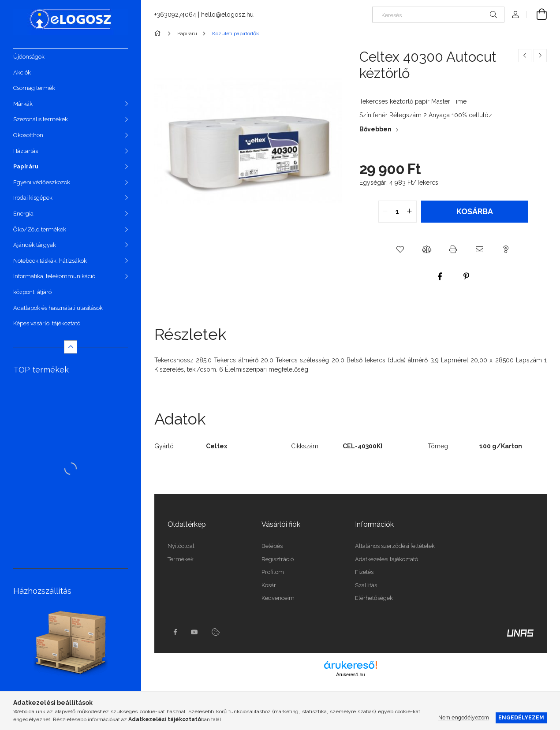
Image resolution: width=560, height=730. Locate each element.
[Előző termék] (525, 56)
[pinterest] (467, 276)
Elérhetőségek (374, 598)
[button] (400, 250)
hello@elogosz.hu (227, 15)
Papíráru (26, 166)
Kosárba (475, 211)
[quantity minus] (385, 212)
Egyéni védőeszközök (42, 182)
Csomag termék (34, 88)
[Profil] (515, 15)
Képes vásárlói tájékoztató (47, 323)
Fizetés (364, 572)
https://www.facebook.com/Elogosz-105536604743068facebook (175, 632)
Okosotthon (28, 135)
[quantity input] (398, 212)
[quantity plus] (410, 212)
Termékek (181, 559)
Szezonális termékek (41, 119)
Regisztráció (278, 559)
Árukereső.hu (350, 674)
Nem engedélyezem (464, 717)
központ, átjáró (32, 292)
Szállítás (366, 585)
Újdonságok (29, 57)
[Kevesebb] (71, 347)
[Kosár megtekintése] (537, 15)
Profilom (273, 572)
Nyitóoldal (181, 546)
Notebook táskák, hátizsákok (50, 261)
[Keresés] (438, 15)
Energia (23, 214)
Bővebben (375, 129)
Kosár (269, 585)
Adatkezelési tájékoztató (386, 559)
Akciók (22, 73)
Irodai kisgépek (33, 198)
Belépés (272, 546)
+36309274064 (175, 15)
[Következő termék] (540, 56)
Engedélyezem (521, 717)
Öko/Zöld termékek (40, 229)
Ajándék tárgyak (35, 245)
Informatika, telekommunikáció (54, 276)
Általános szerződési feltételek (395, 546)
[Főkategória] (159, 34)
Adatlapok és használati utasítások (58, 308)
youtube (194, 632)
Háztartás (26, 151)
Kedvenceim (278, 598)
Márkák (23, 104)
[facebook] (440, 276)
